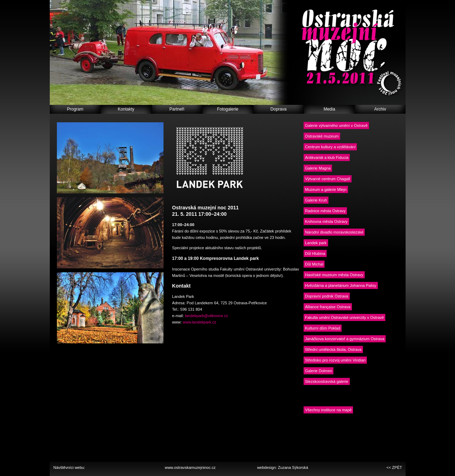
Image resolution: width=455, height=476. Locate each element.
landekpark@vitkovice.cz (206, 316)
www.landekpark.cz (199, 322)
